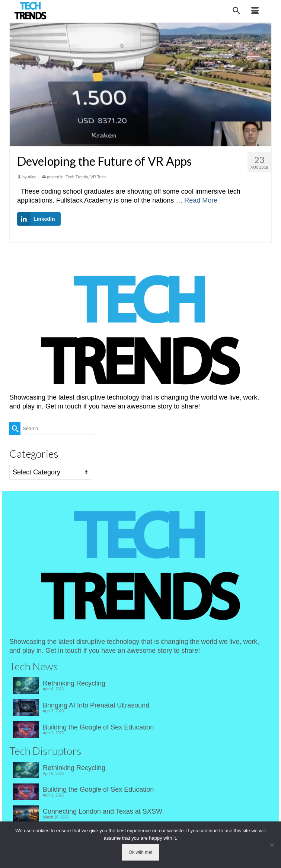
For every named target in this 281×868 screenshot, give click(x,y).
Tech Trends (77, 177)
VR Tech (98, 177)
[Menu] (255, 11)
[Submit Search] (15, 428)
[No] (272, 845)
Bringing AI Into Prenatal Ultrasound (96, 705)
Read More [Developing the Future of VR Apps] (201, 200)
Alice (32, 177)
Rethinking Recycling (74, 683)
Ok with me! (140, 852)
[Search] (236, 11)
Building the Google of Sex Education (98, 727)
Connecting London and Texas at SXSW (103, 811)
